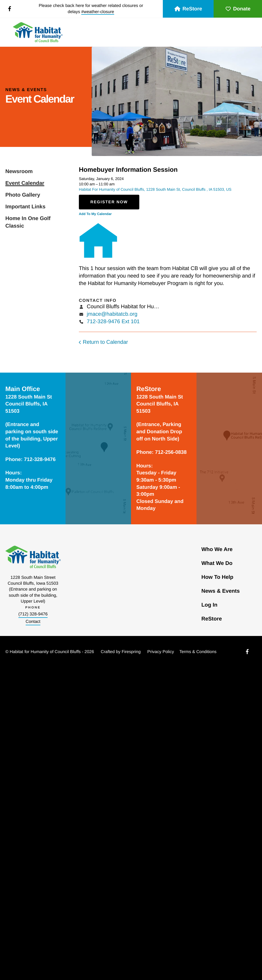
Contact (33, 622)
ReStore (188, 9)
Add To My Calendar (95, 214)
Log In (209, 605)
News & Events (220, 591)
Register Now (109, 202)
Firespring (131, 652)
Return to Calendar (105, 342)
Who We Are (217, 549)
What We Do (217, 563)
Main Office (23, 389)
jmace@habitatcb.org (112, 314)
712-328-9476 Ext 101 (113, 322)
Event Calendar (25, 183)
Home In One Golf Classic (28, 222)
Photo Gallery (23, 195)
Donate (238, 9)
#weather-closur (97, 12)
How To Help (217, 577)
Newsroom (19, 171)
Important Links (25, 207)
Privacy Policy (161, 652)
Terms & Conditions (198, 652)
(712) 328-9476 (33, 614)
